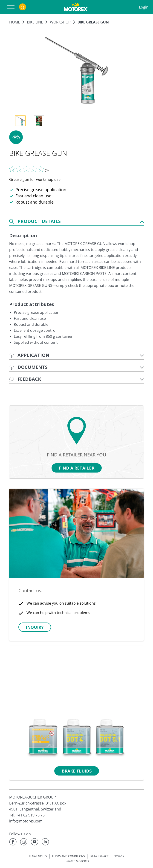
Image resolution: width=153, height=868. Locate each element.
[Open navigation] (12, 7)
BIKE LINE (35, 22)
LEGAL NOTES (38, 856)
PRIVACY (119, 856)
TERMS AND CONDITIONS (68, 856)
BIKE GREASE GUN (93, 22)
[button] (16, 137)
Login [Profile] (144, 7)
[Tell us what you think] (26, 169)
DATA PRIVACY (99, 856)
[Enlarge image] (76, 71)
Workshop (60, 22)
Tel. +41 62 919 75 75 (27, 815)
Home (15, 22)
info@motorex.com (26, 821)
